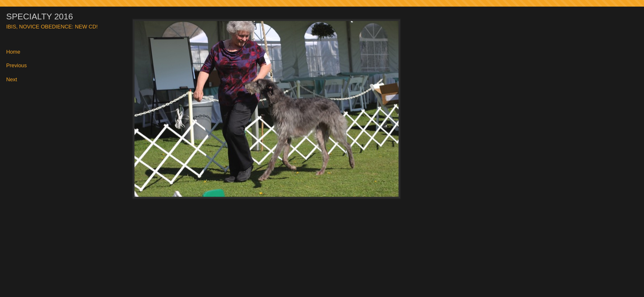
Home (13, 52)
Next (12, 80)
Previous (17, 66)
